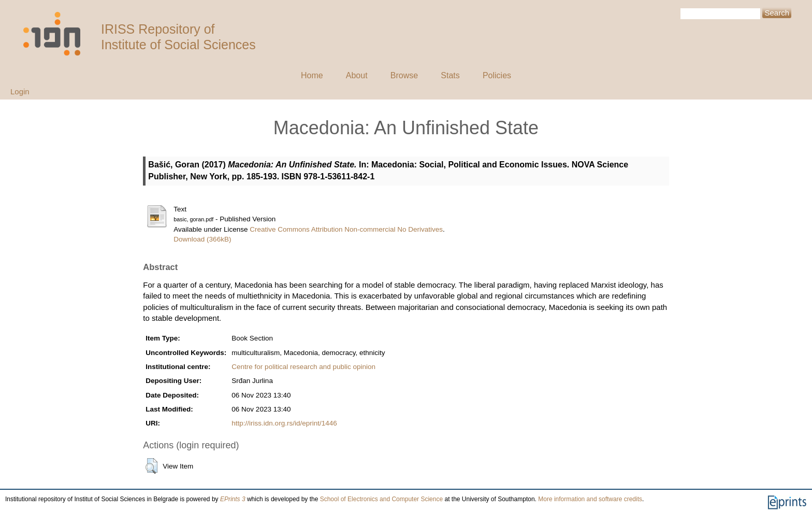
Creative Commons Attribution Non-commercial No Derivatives (346, 229)
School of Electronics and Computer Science (381, 499)
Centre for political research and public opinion (303, 367)
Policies (497, 75)
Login (20, 91)
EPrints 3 (233, 499)
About (357, 75)
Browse (404, 75)
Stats (450, 75)
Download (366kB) (202, 239)
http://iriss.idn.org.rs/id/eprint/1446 (284, 423)
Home (312, 75)
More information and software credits (590, 499)
